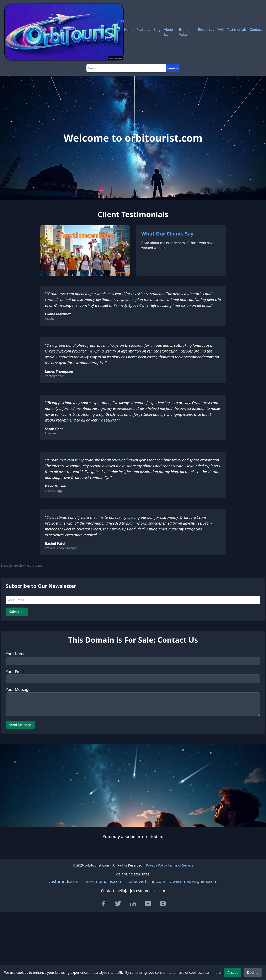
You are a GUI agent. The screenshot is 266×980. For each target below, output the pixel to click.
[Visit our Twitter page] (118, 904)
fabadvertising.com (146, 881)
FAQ (220, 30)
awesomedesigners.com (194, 881)
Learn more (212, 973)
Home (129, 30)
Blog (157, 30)
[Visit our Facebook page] (103, 904)
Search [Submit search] (173, 68)
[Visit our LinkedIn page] (133, 904)
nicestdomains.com (103, 881)
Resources (206, 30)
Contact (256, 30)
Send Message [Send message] (20, 725)
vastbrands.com (64, 881)
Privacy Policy (156, 865)
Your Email (15, 672)
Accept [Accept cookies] (233, 973)
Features (143, 30)
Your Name (16, 654)
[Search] (126, 68)
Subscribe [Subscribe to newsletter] (17, 612)
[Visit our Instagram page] (163, 904)
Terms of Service (180, 865)
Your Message (18, 689)
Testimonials (237, 30)
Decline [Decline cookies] (253, 973)
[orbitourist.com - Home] (64, 32)
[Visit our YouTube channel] (148, 904)
